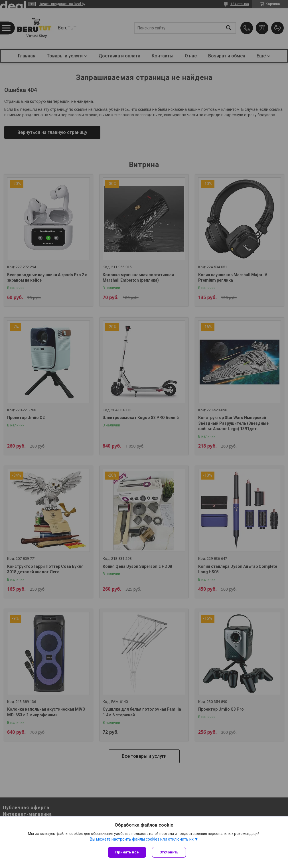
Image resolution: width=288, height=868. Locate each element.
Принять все (127, 852)
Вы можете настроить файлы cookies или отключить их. (142, 839)
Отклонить (169, 852)
